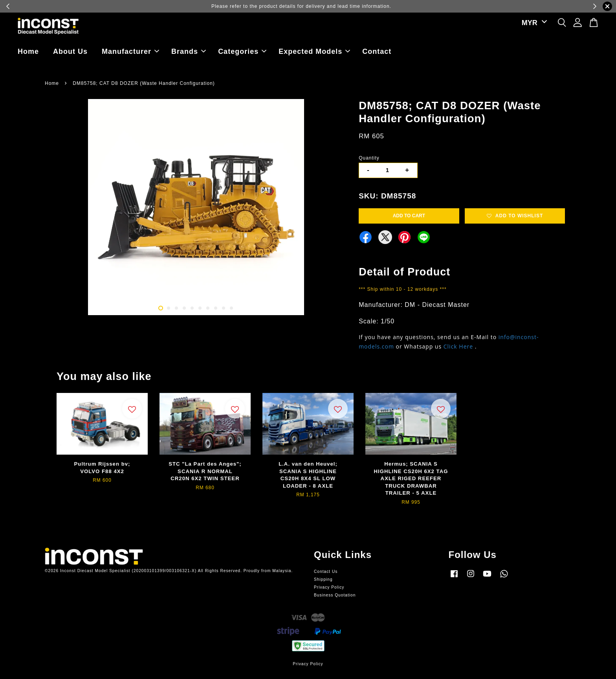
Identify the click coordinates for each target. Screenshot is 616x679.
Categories (242, 51)
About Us (70, 51)
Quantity (369, 158)
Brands (189, 51)
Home (28, 51)
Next (336, 208)
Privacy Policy (329, 587)
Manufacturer (130, 51)
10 (231, 308)
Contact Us (326, 572)
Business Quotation (335, 595)
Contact (377, 51)
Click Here (458, 346)
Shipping (323, 579)
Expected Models (314, 51)
